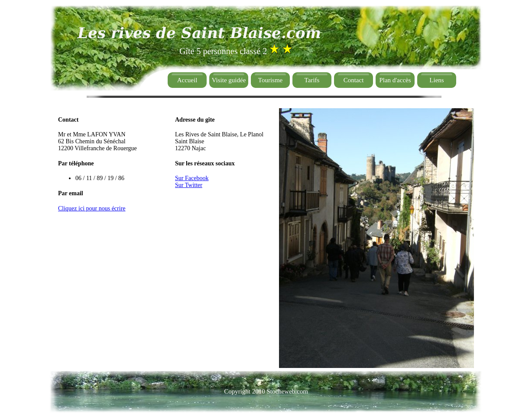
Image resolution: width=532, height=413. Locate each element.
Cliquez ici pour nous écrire (92, 208)
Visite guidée (229, 80)
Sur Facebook (192, 178)
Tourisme (270, 80)
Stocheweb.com (287, 391)
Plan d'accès (395, 80)
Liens (436, 80)
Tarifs (312, 80)
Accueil (187, 80)
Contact (354, 80)
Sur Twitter (189, 185)
